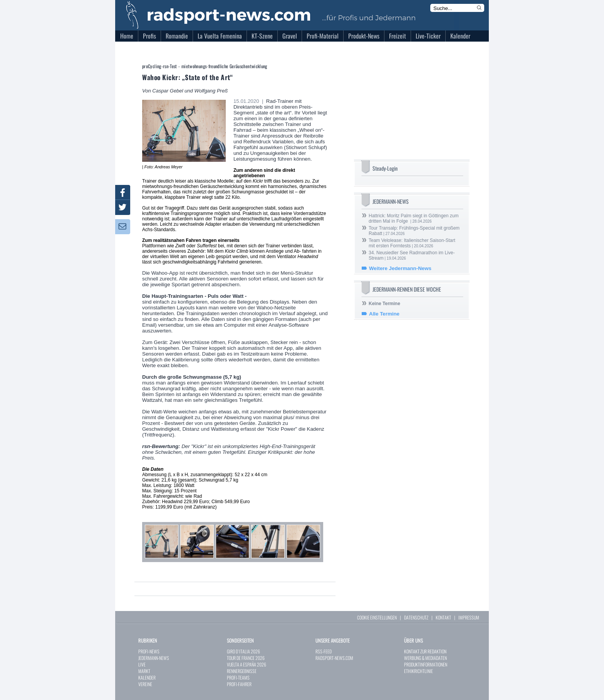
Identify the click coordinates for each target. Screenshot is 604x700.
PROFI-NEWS (149, 651)
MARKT (144, 671)
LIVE (142, 664)
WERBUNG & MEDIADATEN (425, 658)
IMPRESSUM (469, 617)
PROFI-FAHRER (239, 684)
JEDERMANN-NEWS (154, 658)
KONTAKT (443, 617)
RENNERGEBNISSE (242, 671)
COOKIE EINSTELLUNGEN (377, 617)
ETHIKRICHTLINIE (419, 671)
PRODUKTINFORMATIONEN (426, 664)
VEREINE (145, 684)
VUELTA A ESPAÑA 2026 (247, 664)
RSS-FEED (324, 651)
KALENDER (147, 677)
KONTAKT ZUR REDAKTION (425, 651)
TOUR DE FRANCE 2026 (246, 658)
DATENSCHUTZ (416, 617)
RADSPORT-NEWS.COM (334, 658)
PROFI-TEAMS (238, 677)
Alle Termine (384, 314)
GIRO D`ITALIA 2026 (243, 651)
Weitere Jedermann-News (400, 268)
